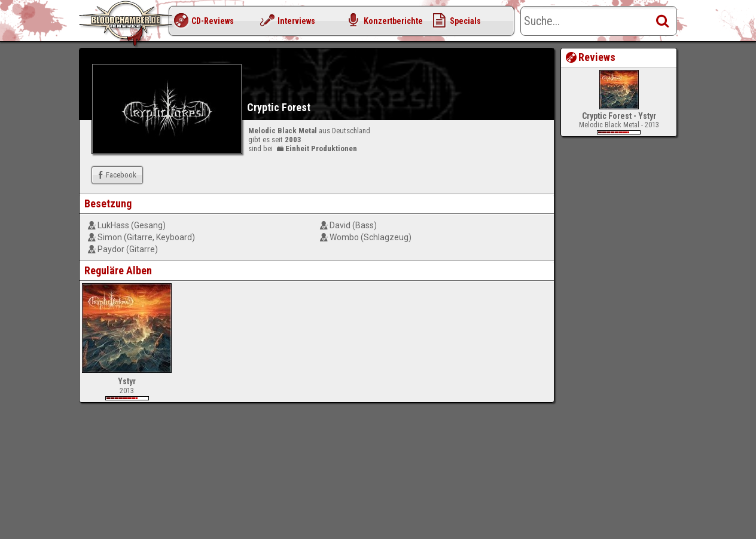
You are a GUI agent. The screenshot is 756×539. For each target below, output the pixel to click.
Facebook (116, 175)
